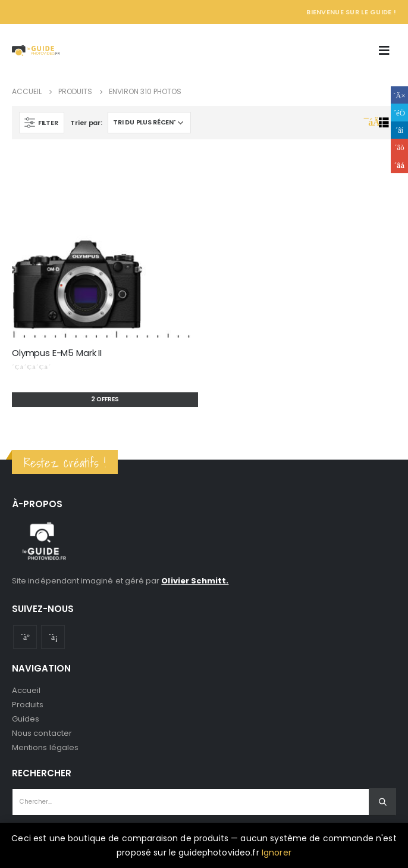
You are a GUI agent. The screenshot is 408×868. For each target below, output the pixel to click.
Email (399, 165)
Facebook (399, 95)
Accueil (26, 690)
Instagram (53, 637)
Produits (28, 705)
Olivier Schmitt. (195, 581)
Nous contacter (42, 733)
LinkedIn (399, 130)
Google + (399, 147)
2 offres (105, 399)
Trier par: (86, 123)
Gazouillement (399, 112)
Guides (26, 719)
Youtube (25, 637)
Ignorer (277, 853)
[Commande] (149, 123)
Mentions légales (45, 747)
